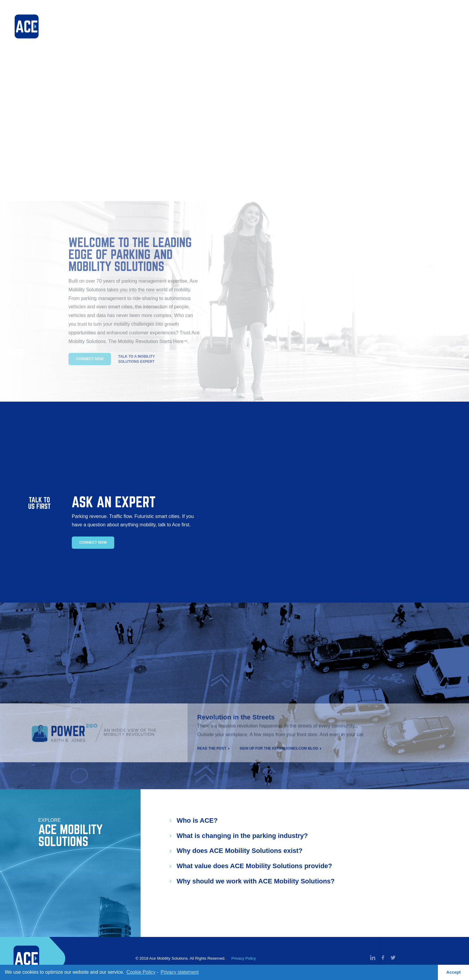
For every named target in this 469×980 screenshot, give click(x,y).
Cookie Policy (141, 972)
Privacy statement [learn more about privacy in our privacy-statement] (180, 972)
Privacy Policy (243, 958)
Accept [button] (453, 972)
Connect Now (93, 542)
